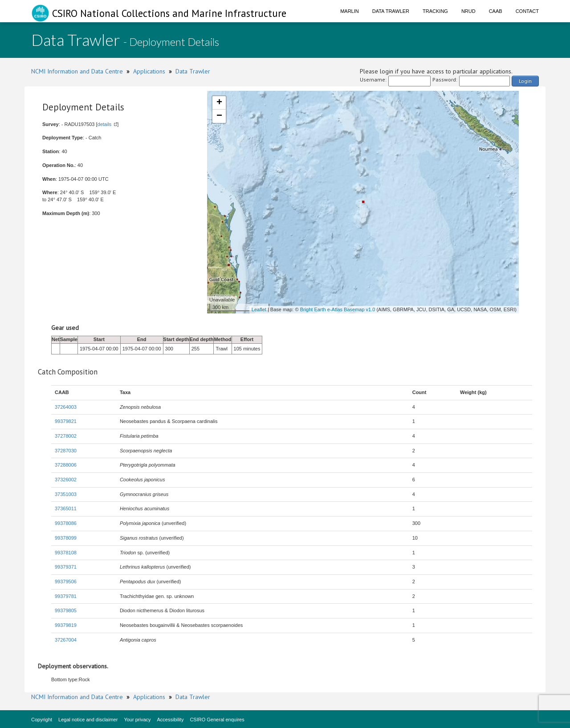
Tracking (435, 11)
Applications (149, 71)
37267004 (66, 640)
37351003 (66, 494)
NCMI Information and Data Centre (77, 71)
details (105, 124)
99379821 (66, 421)
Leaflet (259, 309)
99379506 (66, 582)
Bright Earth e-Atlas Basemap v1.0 (338, 309)
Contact (527, 11)
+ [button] (219, 103)
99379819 (66, 625)
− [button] (219, 116)
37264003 (66, 407)
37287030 (66, 451)
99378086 (66, 523)
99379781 (66, 596)
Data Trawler (391, 11)
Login (525, 81)
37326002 (66, 480)
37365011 (66, 508)
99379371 (66, 567)
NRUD (468, 11)
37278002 (66, 436)
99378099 (66, 538)
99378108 (66, 553)
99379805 (66, 610)
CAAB (496, 11)
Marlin (350, 11)
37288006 (66, 465)
